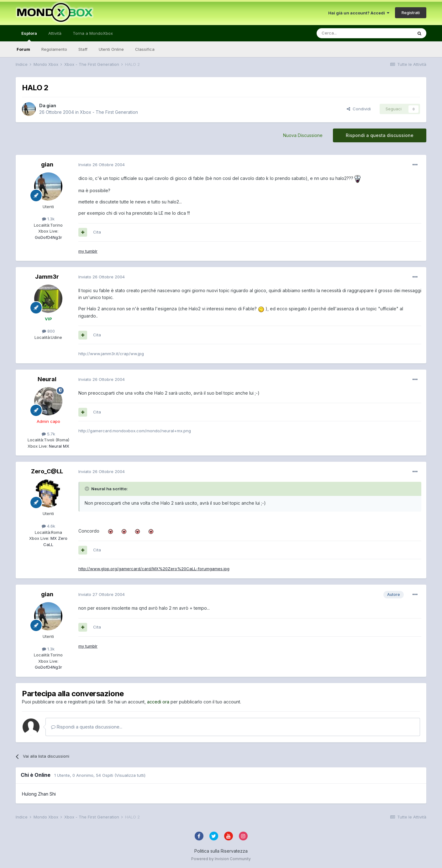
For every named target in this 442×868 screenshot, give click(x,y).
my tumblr (88, 251)
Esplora (29, 36)
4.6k (48, 526)
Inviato (102, 165)
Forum (23, 49)
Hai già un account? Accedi (359, 13)
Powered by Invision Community (221, 859)
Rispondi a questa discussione (380, 135)
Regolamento (54, 49)
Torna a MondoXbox (93, 33)
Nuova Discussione (303, 135)
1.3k (48, 219)
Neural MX (58, 446)
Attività (55, 33)
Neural (47, 379)
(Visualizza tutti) (130, 775)
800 (48, 331)
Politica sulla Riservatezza (221, 851)
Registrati (411, 13)
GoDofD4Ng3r (48, 237)
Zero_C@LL (47, 471)
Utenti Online (111, 49)
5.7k (48, 434)
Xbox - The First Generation (109, 112)
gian (51, 105)
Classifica (145, 49)
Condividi (359, 109)
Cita (97, 232)
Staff (83, 49)
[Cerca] (346, 33)
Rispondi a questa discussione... (87, 727)
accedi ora (158, 702)
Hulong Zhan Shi (39, 794)
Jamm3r (47, 277)
